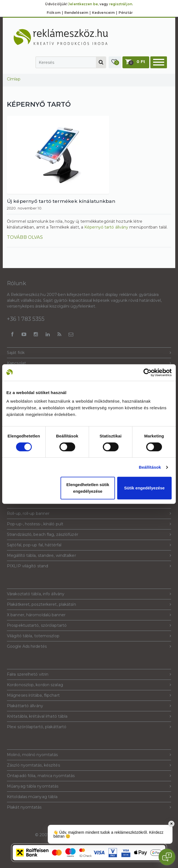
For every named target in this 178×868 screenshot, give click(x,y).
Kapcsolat (89, 363)
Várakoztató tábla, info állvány (89, 594)
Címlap (14, 79)
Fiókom (54, 13)
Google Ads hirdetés (89, 647)
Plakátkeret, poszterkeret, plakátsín (89, 605)
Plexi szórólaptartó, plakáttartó (89, 727)
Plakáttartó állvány (89, 706)
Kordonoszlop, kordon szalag (89, 685)
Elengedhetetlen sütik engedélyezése (88, 488)
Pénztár (126, 13)
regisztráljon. (121, 4)
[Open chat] (167, 857)
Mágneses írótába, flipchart (89, 695)
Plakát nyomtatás (89, 807)
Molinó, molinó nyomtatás (89, 755)
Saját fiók (89, 353)
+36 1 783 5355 (26, 319)
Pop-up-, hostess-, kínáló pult (89, 524)
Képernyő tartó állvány (106, 227)
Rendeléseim (76, 13)
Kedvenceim (103, 13)
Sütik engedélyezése (144, 488)
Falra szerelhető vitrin (89, 674)
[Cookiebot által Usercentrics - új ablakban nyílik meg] (147, 373)
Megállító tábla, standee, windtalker (89, 556)
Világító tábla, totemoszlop (89, 636)
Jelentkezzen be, (83, 4)
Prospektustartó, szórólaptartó (89, 626)
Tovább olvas (25, 237)
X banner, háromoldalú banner (89, 615)
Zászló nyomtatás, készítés (89, 765)
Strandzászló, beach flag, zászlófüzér (89, 535)
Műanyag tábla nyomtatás (89, 786)
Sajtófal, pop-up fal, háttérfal (89, 545)
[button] (115, 62)
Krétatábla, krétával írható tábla (89, 716)
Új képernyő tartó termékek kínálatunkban (61, 201)
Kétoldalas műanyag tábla (89, 797)
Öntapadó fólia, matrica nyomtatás (89, 776)
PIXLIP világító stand (89, 566)
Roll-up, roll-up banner (89, 514)
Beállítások (150, 467)
